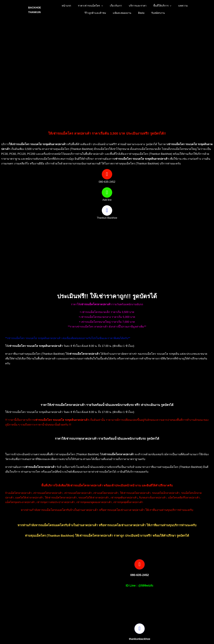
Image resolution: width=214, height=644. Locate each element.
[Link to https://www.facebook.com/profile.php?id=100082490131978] (107, 210)
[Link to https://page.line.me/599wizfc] (107, 192)
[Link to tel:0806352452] (107, 174)
